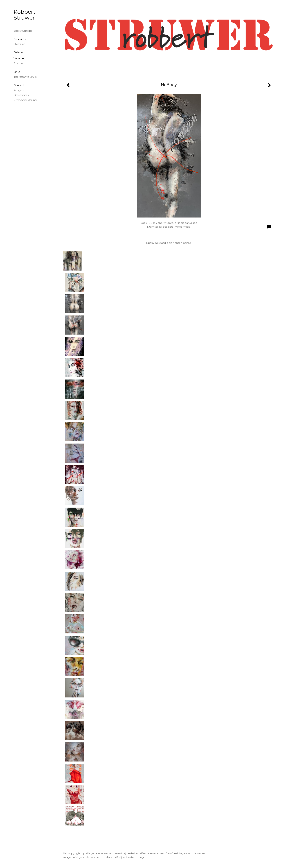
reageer (19, 90)
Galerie (18, 52)
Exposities (20, 39)
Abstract (19, 63)
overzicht (20, 44)
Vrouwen (19, 58)
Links (17, 72)
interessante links (25, 77)
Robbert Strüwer (24, 15)
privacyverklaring (25, 100)
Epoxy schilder (23, 31)
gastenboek (21, 95)
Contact (19, 85)
